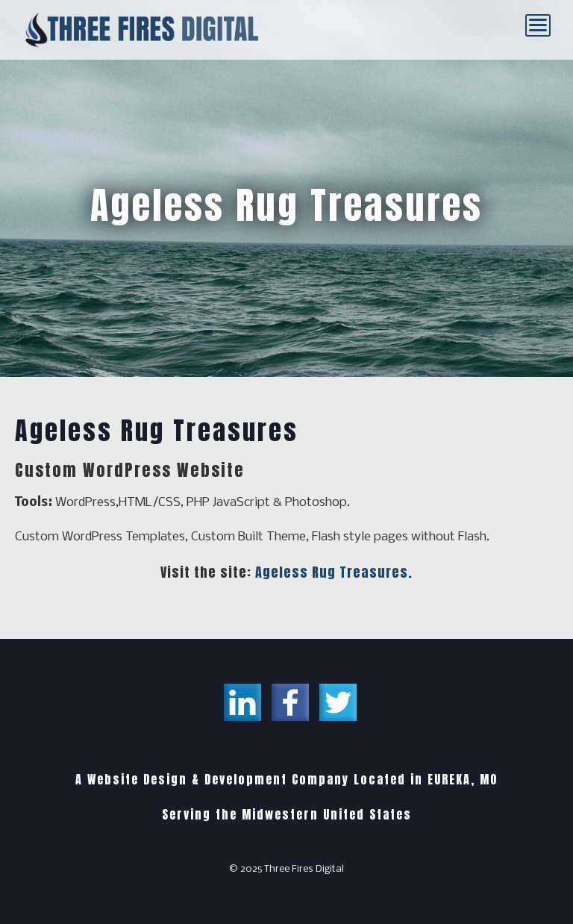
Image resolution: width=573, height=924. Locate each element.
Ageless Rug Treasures (332, 572)
